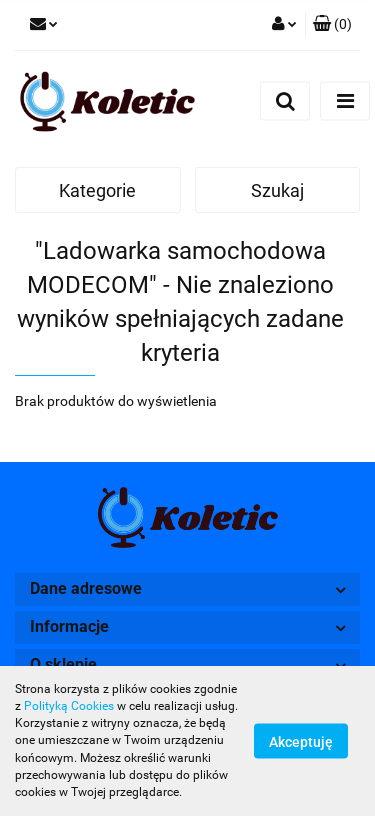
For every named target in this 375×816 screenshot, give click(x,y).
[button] (332, 25)
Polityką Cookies (69, 706)
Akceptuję (301, 742)
